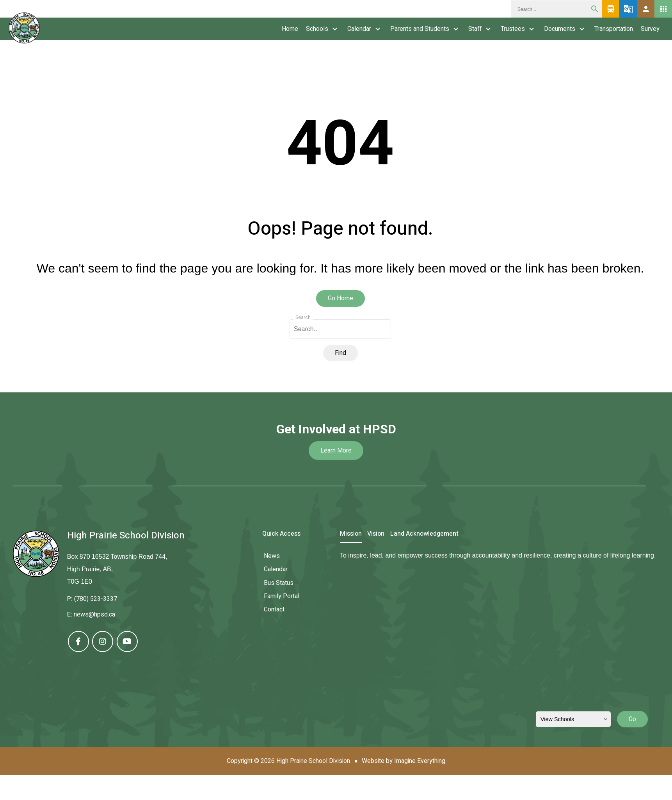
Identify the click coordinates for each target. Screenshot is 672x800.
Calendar (359, 29)
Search (303, 318)
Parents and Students (420, 29)
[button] (646, 9)
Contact (274, 609)
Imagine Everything (420, 761)
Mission (351, 534)
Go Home (340, 298)
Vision (376, 534)
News (272, 556)
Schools (317, 29)
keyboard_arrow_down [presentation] (335, 29)
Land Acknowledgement (424, 534)
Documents (560, 29)
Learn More (336, 451)
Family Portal (282, 596)
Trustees (513, 29)
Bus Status (279, 583)
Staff (475, 29)
